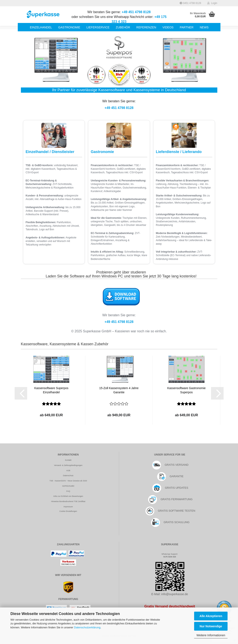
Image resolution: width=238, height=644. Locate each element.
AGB (68, 471)
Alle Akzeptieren (211, 616)
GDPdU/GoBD (68, 486)
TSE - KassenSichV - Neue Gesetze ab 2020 (68, 481)
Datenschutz (68, 476)
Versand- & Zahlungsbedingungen (68, 465)
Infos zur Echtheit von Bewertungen (68, 496)
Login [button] (212, 3)
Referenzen (146, 27)
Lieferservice (98, 27)
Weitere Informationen (211, 635)
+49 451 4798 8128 (136, 12)
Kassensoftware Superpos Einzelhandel (51, 390)
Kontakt (68, 460)
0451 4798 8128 (190, 3)
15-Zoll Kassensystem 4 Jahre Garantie (119, 390)
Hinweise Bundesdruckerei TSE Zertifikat (68, 501)
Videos (168, 27)
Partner (187, 27)
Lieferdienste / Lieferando (179, 152)
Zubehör (123, 27)
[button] (21, 393)
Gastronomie (69, 27)
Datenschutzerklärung (87, 627)
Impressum (68, 507)
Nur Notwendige (211, 626)
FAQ (68, 491)
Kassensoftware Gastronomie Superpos (186, 390)
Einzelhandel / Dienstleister (50, 152)
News (204, 27)
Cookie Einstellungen (68, 511)
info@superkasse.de (175, 594)
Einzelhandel (41, 27)
